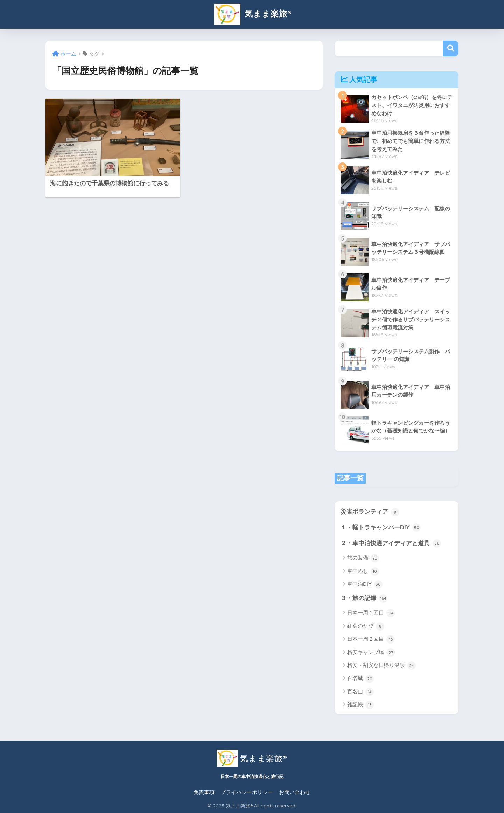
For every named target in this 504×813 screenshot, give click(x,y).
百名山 (360, 692)
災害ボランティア (370, 512)
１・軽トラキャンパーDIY (381, 528)
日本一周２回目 (371, 639)
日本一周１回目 (371, 613)
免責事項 (204, 792)
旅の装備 (363, 558)
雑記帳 (360, 705)
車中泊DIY (365, 584)
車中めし (363, 571)
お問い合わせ (295, 792)
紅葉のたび (366, 626)
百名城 (360, 679)
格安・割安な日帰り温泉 (381, 666)
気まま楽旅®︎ (252, 13)
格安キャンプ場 (371, 653)
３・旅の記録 (364, 598)
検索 (451, 48)
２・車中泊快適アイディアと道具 (391, 543)
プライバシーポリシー (247, 792)
